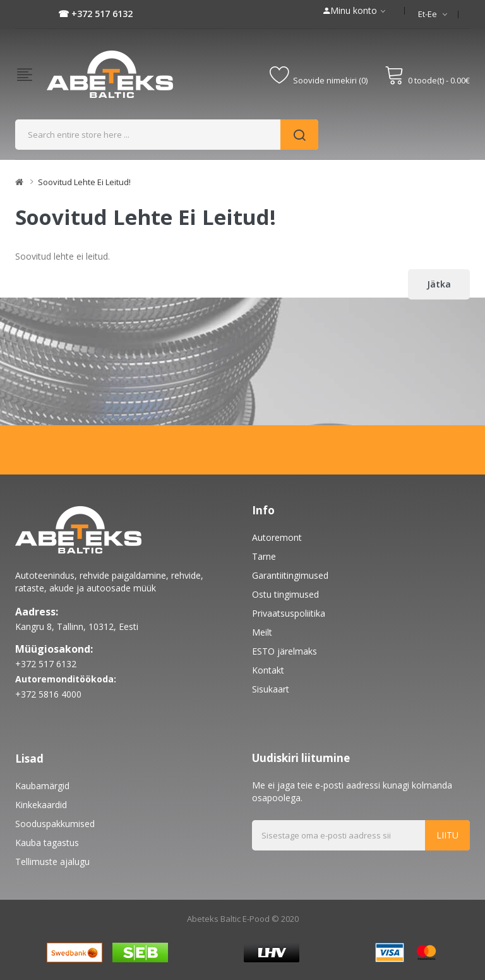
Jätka (439, 284)
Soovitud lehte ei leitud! (84, 182)
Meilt (262, 632)
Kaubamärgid (42, 786)
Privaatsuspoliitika (289, 613)
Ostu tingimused (285, 594)
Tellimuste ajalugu (52, 862)
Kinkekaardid (41, 805)
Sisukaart (271, 689)
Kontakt (268, 670)
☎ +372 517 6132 (95, 14)
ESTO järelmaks (284, 651)
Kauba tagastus (47, 843)
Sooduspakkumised (55, 824)
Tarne (264, 556)
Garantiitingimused (290, 575)
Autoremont (277, 537)
